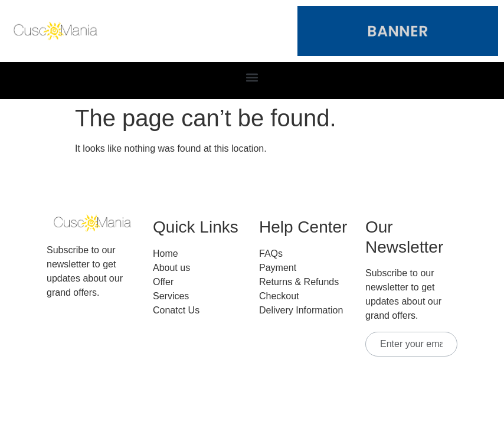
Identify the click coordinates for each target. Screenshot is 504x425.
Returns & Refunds (299, 282)
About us (171, 268)
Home (166, 254)
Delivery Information (301, 310)
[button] (252, 78)
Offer (163, 282)
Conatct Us (176, 310)
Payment (278, 268)
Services (171, 296)
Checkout (279, 296)
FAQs (271, 254)
